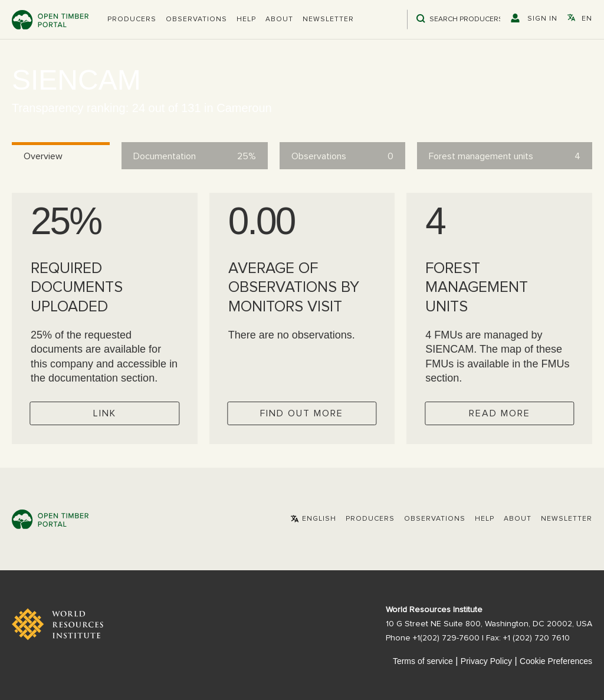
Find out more (302, 413)
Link (105, 413)
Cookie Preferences (556, 661)
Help (246, 19)
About (279, 19)
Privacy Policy (486, 661)
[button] (132, 19)
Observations (196, 19)
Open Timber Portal (50, 20)
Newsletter (328, 19)
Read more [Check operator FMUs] (500, 413)
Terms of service (423, 661)
